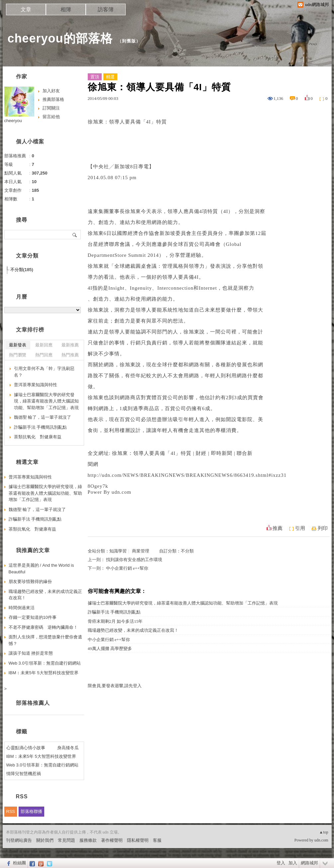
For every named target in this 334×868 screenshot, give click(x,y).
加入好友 (51, 91)
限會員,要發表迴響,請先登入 (115, 686)
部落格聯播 (31, 811)
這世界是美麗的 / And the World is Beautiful (41, 569)
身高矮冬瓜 (68, 748)
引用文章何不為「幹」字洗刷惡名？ (44, 372)
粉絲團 (19, 863)
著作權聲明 (112, 840)
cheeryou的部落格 (60, 38)
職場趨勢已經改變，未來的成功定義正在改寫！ (133, 630)
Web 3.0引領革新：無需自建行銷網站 (45, 663)
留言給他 (51, 117)
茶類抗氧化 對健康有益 (38, 437)
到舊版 (129, 41)
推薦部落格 (53, 99)
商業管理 (141, 551)
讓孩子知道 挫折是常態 (31, 653)
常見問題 (66, 840)
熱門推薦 (70, 355)
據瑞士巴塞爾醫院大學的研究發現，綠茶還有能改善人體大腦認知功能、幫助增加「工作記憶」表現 (183, 603)
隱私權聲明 (138, 840)
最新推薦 (70, 345)
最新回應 (44, 345)
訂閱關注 (51, 108)
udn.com (321, 840)
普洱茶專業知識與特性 (36, 385)
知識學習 (118, 551)
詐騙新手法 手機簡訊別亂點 (114, 612)
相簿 (66, 9)
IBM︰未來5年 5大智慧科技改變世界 (44, 673)
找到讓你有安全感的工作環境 (134, 560)
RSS (11, 811)
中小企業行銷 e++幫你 (127, 568)
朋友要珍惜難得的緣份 (30, 581)
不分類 (187, 551)
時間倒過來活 (22, 608)
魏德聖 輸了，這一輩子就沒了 (43, 417)
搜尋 (75, 235)
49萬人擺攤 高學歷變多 (110, 649)
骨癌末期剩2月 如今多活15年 (115, 621)
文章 (26, 9)
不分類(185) (22, 270)
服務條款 (88, 840)
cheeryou (13, 121)
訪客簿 (106, 9)
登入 (281, 863)
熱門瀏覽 (18, 355)
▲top (324, 832)
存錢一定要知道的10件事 (33, 617)
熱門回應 (44, 355)
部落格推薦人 (33, 703)
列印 (323, 528)
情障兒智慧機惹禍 (24, 774)
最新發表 (18, 345)
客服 (157, 840)
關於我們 (45, 840)
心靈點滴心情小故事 (26, 748)
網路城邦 (309, 863)
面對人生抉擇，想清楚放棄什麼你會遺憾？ (45, 640)
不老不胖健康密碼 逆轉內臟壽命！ (43, 627)
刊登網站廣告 (19, 840)
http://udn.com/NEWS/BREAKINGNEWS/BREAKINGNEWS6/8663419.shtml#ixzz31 (187, 475)
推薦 (278, 528)
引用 (300, 528)
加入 (293, 863)
